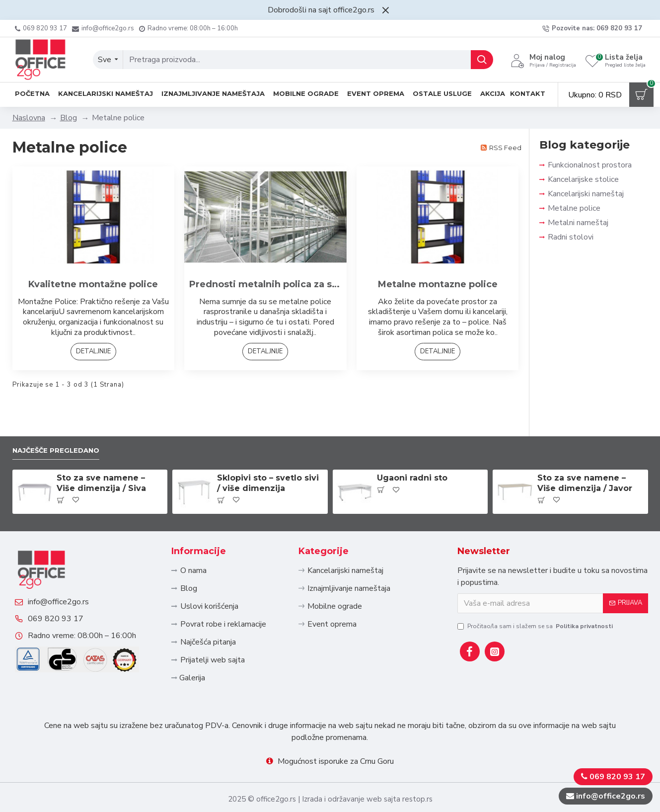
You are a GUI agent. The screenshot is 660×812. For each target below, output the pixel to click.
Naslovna (29, 118)
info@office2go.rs (68, 582)
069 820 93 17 (66, 609)
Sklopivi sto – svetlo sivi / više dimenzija (268, 448)
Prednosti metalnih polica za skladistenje (265, 284)
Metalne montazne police (438, 284)
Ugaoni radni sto (412, 443)
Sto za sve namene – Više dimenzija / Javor (585, 448)
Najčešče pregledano (64, 414)
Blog (69, 118)
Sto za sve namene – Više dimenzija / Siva (101, 448)
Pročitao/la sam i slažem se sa (536, 591)
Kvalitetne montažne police (93, 284)
